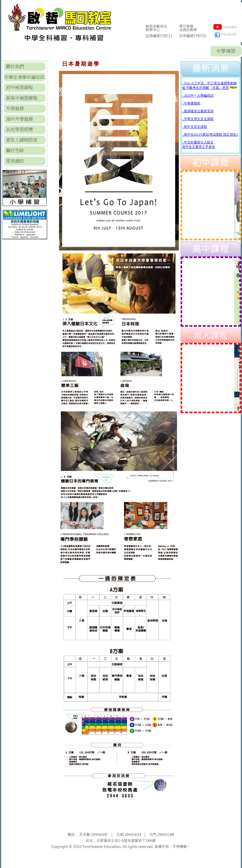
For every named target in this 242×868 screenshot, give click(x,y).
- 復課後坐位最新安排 (198, 111)
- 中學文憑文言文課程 (198, 119)
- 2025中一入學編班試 (198, 95)
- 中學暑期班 (191, 103)
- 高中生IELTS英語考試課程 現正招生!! (210, 134)
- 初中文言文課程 (195, 127)
